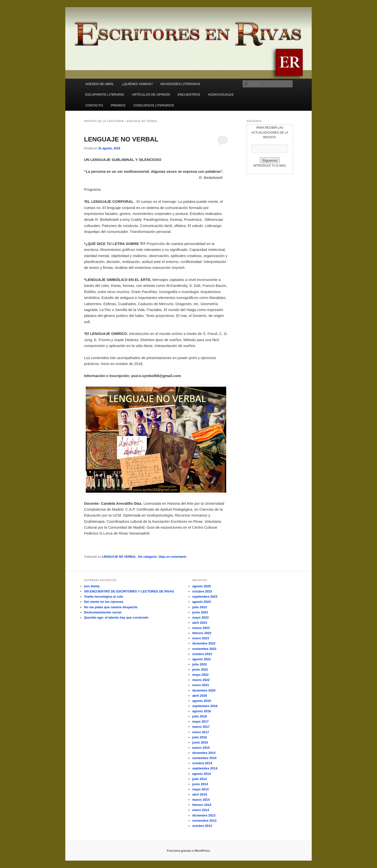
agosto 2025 (201, 586)
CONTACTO (94, 105)
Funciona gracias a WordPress (188, 851)
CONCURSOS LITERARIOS (154, 105)
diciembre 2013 (204, 815)
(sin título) (92, 586)
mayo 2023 (200, 617)
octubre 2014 (202, 763)
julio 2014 (199, 779)
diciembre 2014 (204, 753)
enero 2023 (201, 638)
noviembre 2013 (204, 821)
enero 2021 (201, 685)
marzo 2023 (201, 628)
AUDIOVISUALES (221, 95)
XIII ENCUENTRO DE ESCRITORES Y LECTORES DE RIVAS (129, 591)
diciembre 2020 (204, 690)
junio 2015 (200, 742)
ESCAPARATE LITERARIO (105, 95)
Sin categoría (147, 557)
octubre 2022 (202, 654)
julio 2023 (199, 607)
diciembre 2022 (204, 643)
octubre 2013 (202, 826)
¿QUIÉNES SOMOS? (137, 84)
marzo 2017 (201, 727)
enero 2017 (201, 732)
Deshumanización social (103, 612)
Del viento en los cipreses (104, 602)
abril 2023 (200, 623)
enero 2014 (201, 810)
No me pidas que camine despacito (111, 607)
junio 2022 (200, 669)
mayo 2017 (200, 721)
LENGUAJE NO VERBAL (121, 139)
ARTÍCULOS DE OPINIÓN (151, 95)
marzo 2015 (201, 748)
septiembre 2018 (205, 706)
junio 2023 (200, 612)
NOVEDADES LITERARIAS (180, 84)
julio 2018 (199, 716)
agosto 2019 (201, 701)
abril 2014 (200, 794)
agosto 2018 (201, 711)
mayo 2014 (200, 789)
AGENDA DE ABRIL (100, 84)
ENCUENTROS (189, 95)
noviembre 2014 (204, 758)
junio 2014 (200, 784)
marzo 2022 (201, 680)
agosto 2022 (201, 659)
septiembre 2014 (205, 768)
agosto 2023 (201, 602)
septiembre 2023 (205, 597)
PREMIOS (118, 105)
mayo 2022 (200, 675)
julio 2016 (199, 737)
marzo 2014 (201, 800)
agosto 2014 (201, 774)
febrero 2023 (202, 633)
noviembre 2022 (204, 649)
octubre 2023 (202, 591)
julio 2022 (199, 664)
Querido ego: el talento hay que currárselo (116, 617)
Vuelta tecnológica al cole (103, 597)
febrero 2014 (202, 805)
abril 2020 (200, 696)
